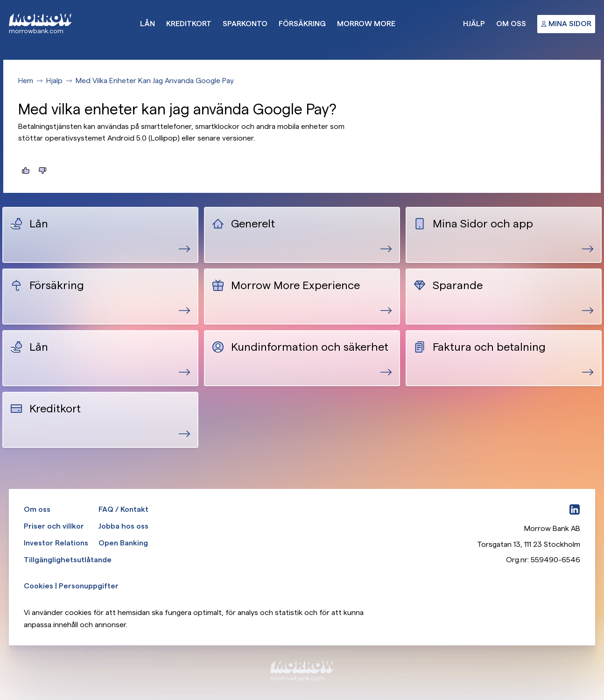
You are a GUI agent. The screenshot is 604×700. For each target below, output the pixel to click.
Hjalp (54, 81)
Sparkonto (245, 24)
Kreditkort (189, 24)
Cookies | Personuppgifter (71, 586)
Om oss (511, 24)
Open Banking (123, 543)
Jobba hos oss (123, 526)
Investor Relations (56, 543)
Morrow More (366, 24)
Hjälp (474, 24)
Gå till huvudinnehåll (0, 0)
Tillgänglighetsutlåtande (68, 560)
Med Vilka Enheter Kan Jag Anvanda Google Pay (155, 81)
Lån (147, 24)
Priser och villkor (54, 526)
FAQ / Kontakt (123, 509)
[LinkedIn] (575, 509)
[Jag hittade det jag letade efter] (26, 170)
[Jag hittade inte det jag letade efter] (42, 170)
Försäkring (302, 24)
